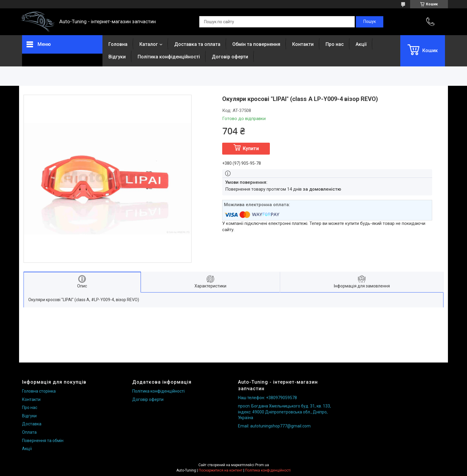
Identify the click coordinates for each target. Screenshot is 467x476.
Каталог (149, 44)
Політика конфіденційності (169, 57)
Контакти (303, 44)
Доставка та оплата (197, 44)
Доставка (32, 424)
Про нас (335, 44)
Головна (118, 44)
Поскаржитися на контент (221, 470)
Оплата (29, 432)
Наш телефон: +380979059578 (267, 398)
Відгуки (117, 57)
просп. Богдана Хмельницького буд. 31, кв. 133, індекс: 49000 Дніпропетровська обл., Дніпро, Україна (284, 412)
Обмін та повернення (256, 44)
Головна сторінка (39, 391)
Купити (251, 148)
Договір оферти (230, 57)
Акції (361, 44)
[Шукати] (370, 22)
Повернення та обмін (43, 441)
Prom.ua (262, 465)
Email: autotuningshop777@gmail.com (274, 426)
